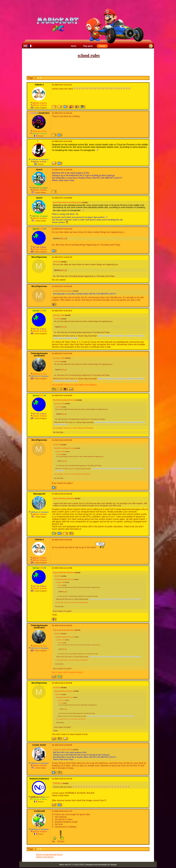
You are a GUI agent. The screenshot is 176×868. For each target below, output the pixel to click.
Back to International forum (49, 854)
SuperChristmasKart (63, 291)
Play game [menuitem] (88, 46)
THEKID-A (58, 783)
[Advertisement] (88, 67)
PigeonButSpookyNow (64, 498)
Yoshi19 (57, 262)
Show (64, 238)
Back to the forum (45, 857)
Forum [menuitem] (102, 46)
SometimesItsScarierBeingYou (67, 202)
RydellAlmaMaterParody (64, 400)
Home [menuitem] (74, 46)
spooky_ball (59, 315)
